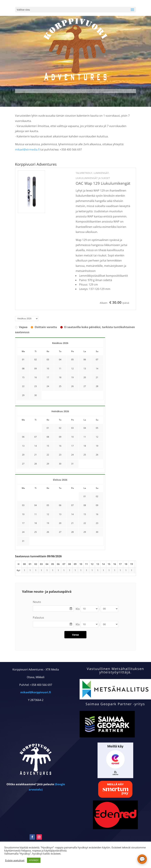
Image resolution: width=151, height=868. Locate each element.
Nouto (37, 602)
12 (72, 369)
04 (85, 428)
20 (85, 377)
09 (36, 369)
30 (36, 395)
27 (85, 386)
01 (48, 428)
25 (60, 386)
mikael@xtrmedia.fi (27, 149)
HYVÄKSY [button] (34, 860)
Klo (78, 609)
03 (72, 428)
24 (48, 386)
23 (36, 386)
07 (36, 437)
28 (97, 386)
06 (23, 437)
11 (60, 369)
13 (85, 369)
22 (23, 386)
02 (60, 428)
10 (48, 369)
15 (23, 377)
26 (72, 386)
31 (72, 464)
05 (97, 428)
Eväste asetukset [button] (15, 860)
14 (97, 369)
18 (60, 377)
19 (72, 377)
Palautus (38, 618)
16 (36, 377)
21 (97, 377)
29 (23, 395)
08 (48, 437)
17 (48, 377)
